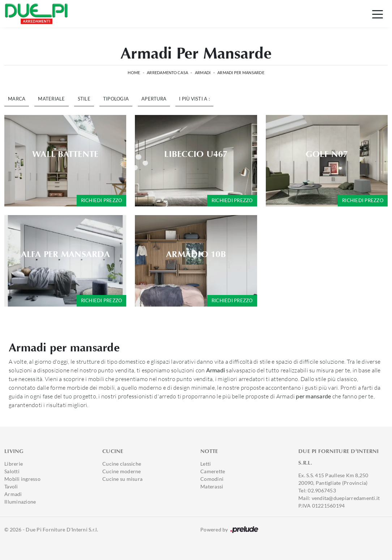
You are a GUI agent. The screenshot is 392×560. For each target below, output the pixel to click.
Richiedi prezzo (102, 200)
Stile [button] (84, 99)
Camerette (213, 471)
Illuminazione (20, 502)
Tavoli (11, 486)
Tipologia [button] (116, 99)
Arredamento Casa (167, 72)
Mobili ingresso (22, 479)
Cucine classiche (122, 464)
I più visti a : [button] (194, 99)
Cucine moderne (122, 471)
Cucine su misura (122, 479)
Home (134, 72)
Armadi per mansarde (241, 72)
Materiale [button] (51, 99)
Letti (206, 464)
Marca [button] (17, 99)
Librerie (14, 464)
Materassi (212, 486)
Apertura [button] (154, 99)
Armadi (203, 72)
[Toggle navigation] (378, 14)
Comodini (212, 479)
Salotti (12, 471)
